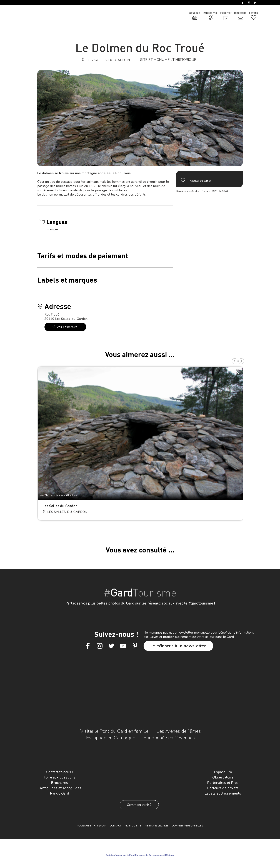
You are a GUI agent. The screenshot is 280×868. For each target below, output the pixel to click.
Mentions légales (157, 826)
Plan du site (133, 826)
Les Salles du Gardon (60, 506)
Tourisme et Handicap (92, 826)
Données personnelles (187, 826)
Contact (116, 826)
